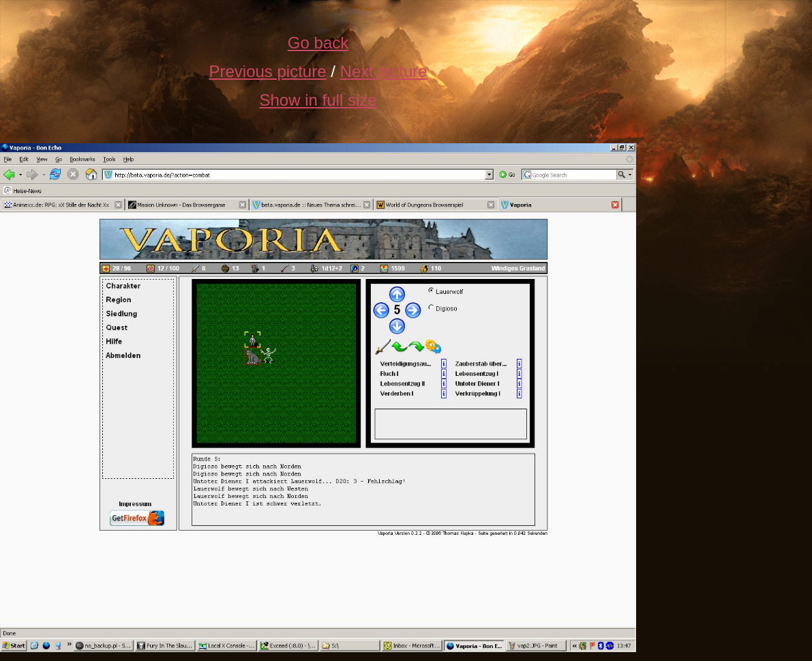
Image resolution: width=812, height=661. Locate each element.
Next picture (384, 71)
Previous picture (267, 71)
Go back (318, 43)
